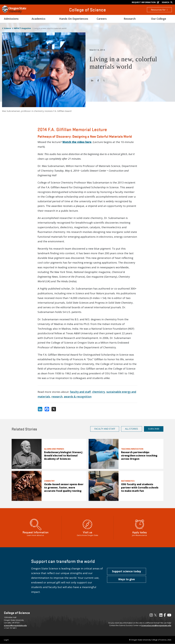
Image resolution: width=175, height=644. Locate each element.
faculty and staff (80, 392)
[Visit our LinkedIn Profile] (161, 616)
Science (7, 28)
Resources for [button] (159, 10)
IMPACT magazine (22, 28)
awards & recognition (78, 397)
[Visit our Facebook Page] (165, 616)
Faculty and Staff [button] (105, 429)
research (57, 397)
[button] (127, 571)
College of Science (87, 10)
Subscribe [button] (154, 429)
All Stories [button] (132, 429)
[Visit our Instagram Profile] (151, 616)
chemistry (99, 392)
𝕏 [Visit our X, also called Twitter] (155, 615)
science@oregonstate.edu (15, 625)
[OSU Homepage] (14, 12)
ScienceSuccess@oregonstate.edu (156, 625)
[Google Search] (168, 2)
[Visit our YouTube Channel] (169, 616)
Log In (6, 640)
